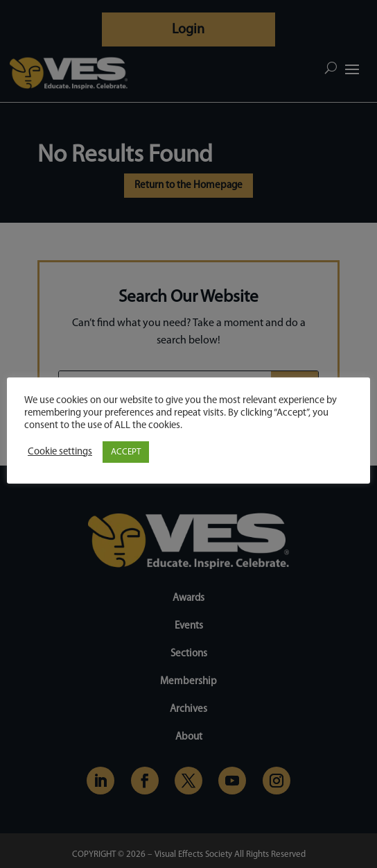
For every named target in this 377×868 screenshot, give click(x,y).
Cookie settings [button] (60, 452)
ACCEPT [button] (126, 452)
